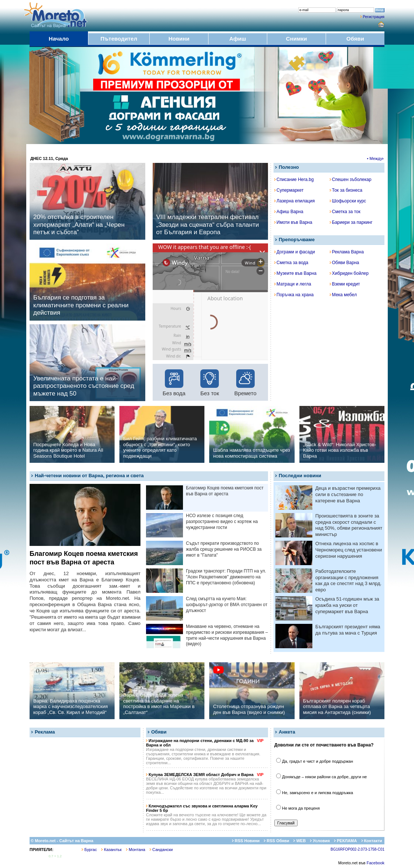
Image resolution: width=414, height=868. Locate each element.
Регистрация (374, 17)
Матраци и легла (293, 284)
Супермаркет (289, 190)
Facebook (376, 863)
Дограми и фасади (295, 252)
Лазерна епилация (294, 201)
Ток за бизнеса (346, 190)
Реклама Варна (347, 252)
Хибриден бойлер (349, 273)
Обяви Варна (345, 263)
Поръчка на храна (294, 295)
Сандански (161, 850)
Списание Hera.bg (294, 180)
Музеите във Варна (295, 273)
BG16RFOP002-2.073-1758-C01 (357, 849)
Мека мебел (343, 295)
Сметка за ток (345, 212)
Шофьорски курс (348, 201)
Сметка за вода (291, 263)
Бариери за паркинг (351, 222)
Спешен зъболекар (351, 180)
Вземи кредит (345, 284)
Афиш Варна (289, 212)
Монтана (136, 850)
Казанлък (111, 850)
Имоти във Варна (293, 222)
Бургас (89, 850)
